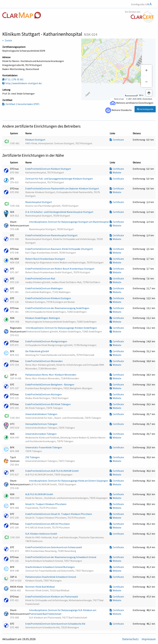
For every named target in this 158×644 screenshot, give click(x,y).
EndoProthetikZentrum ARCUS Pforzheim (48, 524)
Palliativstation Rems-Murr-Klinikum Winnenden (51, 375)
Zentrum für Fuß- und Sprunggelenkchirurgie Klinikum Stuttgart (59, 179)
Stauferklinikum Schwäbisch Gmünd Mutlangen (50, 567)
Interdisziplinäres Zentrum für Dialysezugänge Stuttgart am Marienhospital (69, 222)
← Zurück (7, 40)
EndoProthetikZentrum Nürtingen (44, 394)
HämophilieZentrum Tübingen (42, 424)
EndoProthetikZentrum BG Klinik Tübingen (48, 404)
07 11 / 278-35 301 (13, 79)
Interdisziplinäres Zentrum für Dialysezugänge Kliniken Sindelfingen (61, 328)
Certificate (117, 140)
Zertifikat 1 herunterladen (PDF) (21, 104)
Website (115, 172)
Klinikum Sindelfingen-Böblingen (43, 318)
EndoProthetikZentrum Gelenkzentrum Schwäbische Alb (56, 624)
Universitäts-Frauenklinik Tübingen (44, 447)
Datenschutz (131, 639)
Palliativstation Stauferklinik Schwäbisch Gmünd (51, 577)
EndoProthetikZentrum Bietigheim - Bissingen (50, 384)
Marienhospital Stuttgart (39, 202)
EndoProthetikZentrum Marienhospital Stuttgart (52, 235)
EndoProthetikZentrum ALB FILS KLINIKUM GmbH (52, 471)
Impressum (149, 639)
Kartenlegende (145, 109)
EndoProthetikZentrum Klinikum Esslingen (48, 298)
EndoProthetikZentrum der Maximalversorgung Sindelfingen (57, 308)
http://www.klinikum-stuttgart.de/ (22, 83)
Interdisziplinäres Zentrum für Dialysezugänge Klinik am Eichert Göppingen (69, 481)
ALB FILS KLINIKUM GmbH (39, 494)
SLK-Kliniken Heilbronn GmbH (41, 534)
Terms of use (119, 99)
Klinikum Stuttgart (36, 140)
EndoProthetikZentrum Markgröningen (46, 341)
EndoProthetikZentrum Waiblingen (44, 288)
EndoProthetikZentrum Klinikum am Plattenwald (52, 597)
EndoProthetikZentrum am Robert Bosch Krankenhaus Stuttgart (60, 269)
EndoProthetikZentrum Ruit (41, 278)
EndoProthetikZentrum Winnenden (44, 361)
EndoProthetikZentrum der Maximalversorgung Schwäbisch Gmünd (61, 557)
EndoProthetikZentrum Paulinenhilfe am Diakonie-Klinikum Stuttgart (62, 188)
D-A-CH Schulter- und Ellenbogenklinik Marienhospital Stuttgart (60, 212)
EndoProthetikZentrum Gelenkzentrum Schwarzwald (54, 547)
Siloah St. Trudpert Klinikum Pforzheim (46, 504)
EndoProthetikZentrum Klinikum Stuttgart (48, 169)
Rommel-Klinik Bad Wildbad (40, 587)
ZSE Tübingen (33, 457)
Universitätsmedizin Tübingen (41, 434)
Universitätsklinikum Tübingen (42, 414)
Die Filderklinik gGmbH (37, 351)
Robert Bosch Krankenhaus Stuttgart (45, 259)
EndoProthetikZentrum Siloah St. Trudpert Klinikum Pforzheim (59, 514)
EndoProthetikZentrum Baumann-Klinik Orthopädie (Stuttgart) (59, 249)
